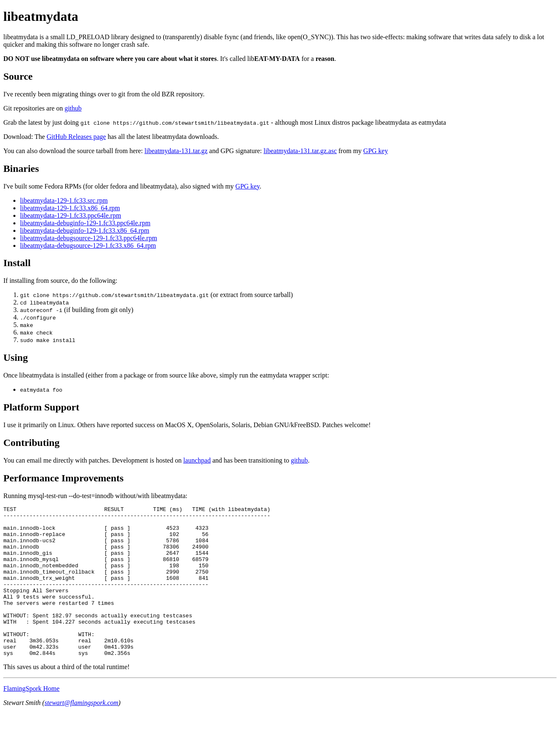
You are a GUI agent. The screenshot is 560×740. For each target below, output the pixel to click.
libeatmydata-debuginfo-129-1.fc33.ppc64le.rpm (85, 223)
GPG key (376, 151)
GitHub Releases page (76, 137)
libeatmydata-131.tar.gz (176, 151)
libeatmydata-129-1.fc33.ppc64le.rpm (71, 215)
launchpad (197, 460)
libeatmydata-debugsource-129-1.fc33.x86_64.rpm (88, 245)
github (73, 108)
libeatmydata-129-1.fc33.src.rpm (64, 200)
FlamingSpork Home (32, 719)
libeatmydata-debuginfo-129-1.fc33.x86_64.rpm (85, 230)
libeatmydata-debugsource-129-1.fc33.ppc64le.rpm (88, 238)
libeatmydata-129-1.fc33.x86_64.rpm (70, 208)
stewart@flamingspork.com (82, 733)
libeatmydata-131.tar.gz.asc (300, 151)
